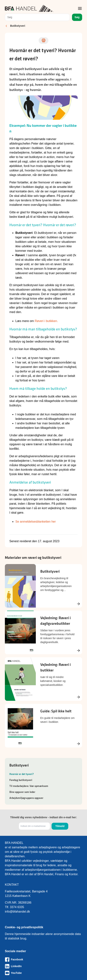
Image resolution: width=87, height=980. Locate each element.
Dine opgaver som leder (22, 792)
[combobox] (37, 17)
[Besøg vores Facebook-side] (43, 959)
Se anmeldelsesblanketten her (36, 522)
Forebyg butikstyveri (21, 780)
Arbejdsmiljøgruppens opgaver (26, 798)
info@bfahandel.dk (17, 912)
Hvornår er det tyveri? (22, 774)
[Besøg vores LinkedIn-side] (43, 966)
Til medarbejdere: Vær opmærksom (29, 786)
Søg (77, 17)
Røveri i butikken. (46, 321)
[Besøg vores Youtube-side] (43, 973)
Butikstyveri (18, 26)
